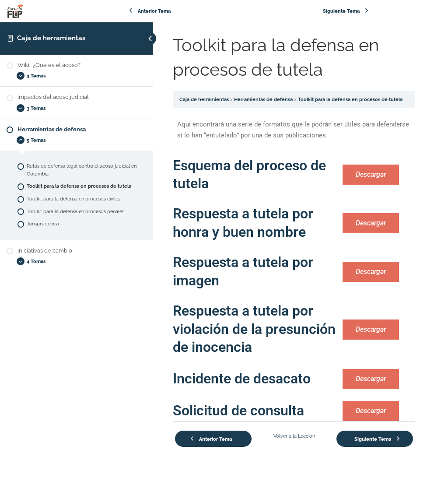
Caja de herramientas (51, 38)
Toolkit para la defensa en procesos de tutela (350, 99)
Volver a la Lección (294, 436)
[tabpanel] (294, 273)
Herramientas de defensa (263, 99)
